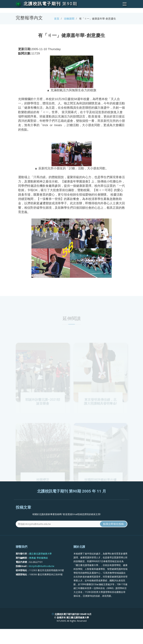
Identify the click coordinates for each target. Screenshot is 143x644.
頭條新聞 (69, 19)
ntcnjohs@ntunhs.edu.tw (41, 577)
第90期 (70, 4)
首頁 (57, 19)
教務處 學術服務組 (39, 569)
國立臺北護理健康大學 (40, 565)
